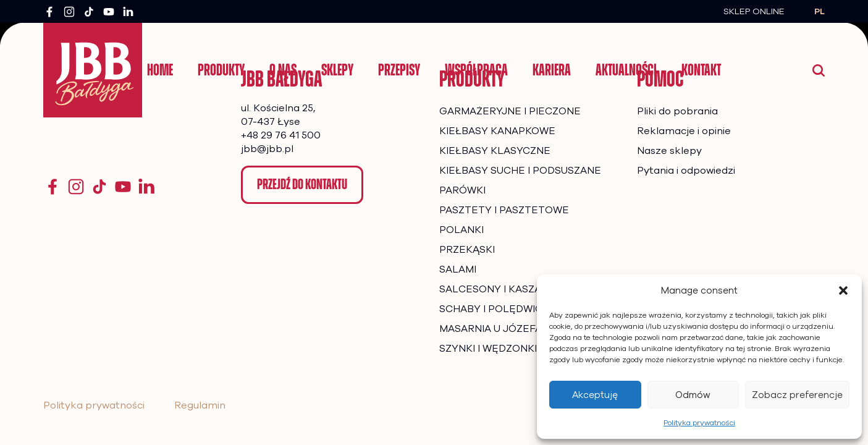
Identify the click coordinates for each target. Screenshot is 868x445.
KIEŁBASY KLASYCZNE (495, 151)
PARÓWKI (462, 190)
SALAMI (458, 269)
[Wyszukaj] (819, 70)
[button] (843, 290)
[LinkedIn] (129, 12)
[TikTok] (89, 12)
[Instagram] (69, 12)
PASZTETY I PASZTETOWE (504, 210)
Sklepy (337, 70)
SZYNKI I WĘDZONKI (488, 349)
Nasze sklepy (669, 151)
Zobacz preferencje (797, 395)
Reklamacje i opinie (684, 131)
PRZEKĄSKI (467, 250)
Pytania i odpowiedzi (686, 171)
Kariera (552, 70)
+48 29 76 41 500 (281, 135)
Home (160, 70)
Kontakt (701, 70)
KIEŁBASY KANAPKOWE (497, 131)
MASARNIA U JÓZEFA (491, 329)
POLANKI (461, 230)
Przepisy (399, 70)
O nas (283, 70)
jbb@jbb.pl (267, 149)
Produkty (221, 70)
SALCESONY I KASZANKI (499, 289)
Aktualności (626, 70)
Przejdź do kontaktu (302, 184)
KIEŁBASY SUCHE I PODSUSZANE (520, 171)
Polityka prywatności (699, 423)
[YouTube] (109, 12)
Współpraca (476, 70)
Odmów (693, 395)
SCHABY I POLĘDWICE (494, 309)
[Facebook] (49, 12)
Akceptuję (595, 395)
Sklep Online (754, 11)
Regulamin (200, 405)
